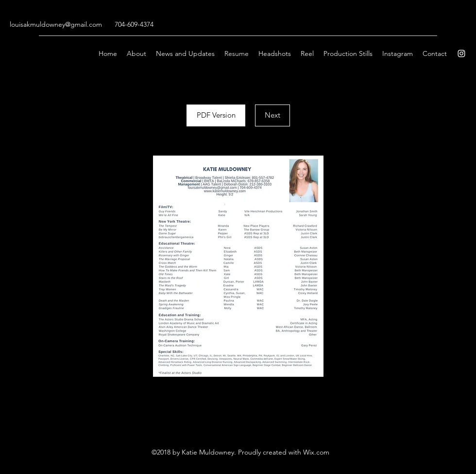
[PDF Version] (216, 115)
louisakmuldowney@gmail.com (56, 24)
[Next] (272, 115)
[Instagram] (461, 53)
